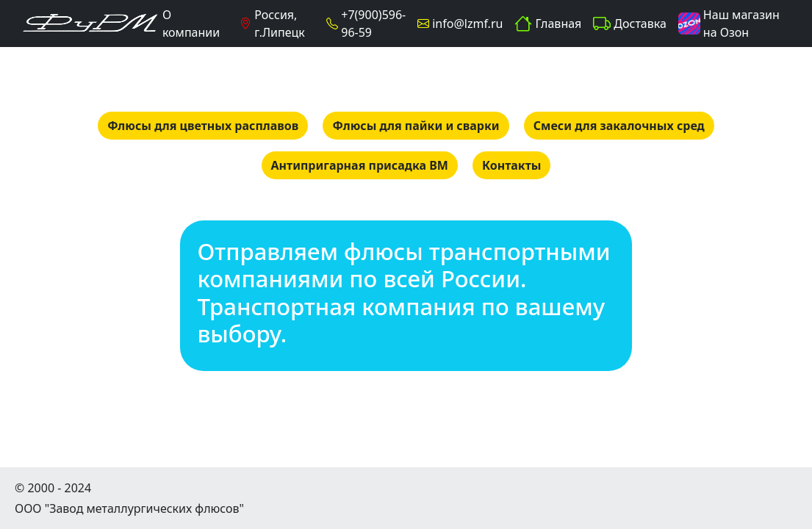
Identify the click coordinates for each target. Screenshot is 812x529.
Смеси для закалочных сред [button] (619, 126)
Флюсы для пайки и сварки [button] (416, 126)
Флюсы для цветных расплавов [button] (203, 126)
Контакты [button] (511, 165)
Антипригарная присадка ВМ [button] (360, 165)
